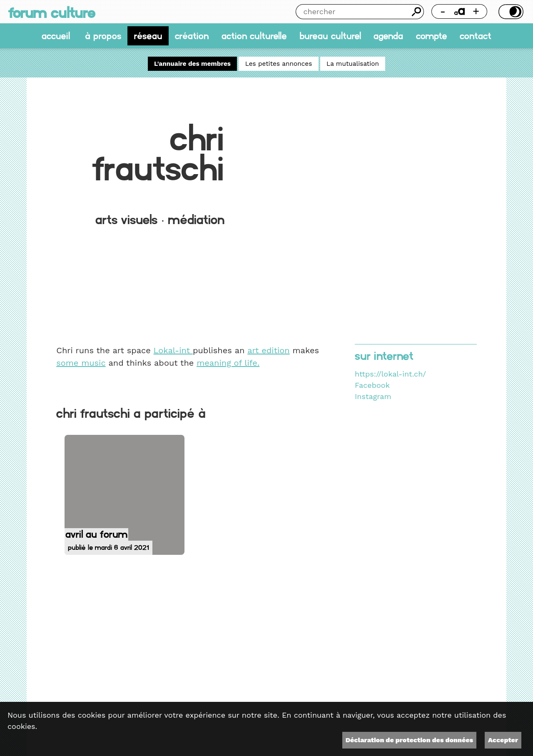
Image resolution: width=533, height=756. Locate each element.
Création (192, 36)
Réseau (148, 36)
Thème (510, 12)
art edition (269, 350)
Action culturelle (254, 36)
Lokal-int (173, 350)
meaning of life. (228, 363)
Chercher (416, 12)
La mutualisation (353, 64)
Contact (476, 36)
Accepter (503, 740)
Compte (432, 36)
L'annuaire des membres (192, 64)
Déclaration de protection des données (409, 740)
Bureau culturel (330, 36)
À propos (103, 36)
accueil (56, 36)
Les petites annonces (279, 64)
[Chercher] (352, 12)
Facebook (372, 385)
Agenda (388, 36)
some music (81, 363)
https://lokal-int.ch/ (390, 374)
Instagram (373, 396)
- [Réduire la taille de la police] (443, 11)
